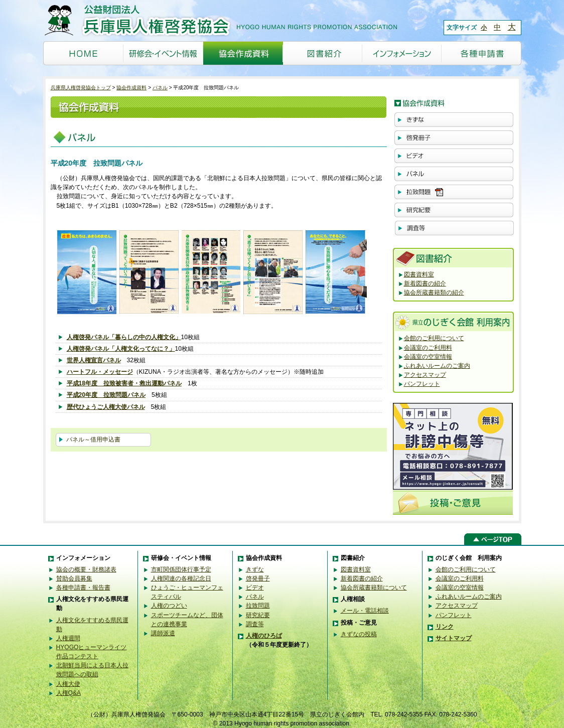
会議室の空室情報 (428, 357)
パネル (160, 88)
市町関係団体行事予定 (181, 569)
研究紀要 (258, 615)
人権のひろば (264, 636)
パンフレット (422, 384)
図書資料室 (419, 274)
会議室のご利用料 (428, 348)
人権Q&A (69, 693)
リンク (445, 627)
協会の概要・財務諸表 (86, 569)
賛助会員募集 (74, 578)
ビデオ (255, 588)
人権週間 (68, 638)
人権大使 (68, 684)
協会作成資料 (131, 88)
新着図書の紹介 (425, 283)
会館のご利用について (434, 338)
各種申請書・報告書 (83, 588)
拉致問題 (258, 606)
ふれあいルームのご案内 (437, 366)
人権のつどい (169, 606)
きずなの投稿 (359, 634)
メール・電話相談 (365, 611)
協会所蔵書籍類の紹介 (434, 293)
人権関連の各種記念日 (181, 578)
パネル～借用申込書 (93, 440)
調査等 (255, 624)
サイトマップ (454, 638)
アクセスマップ (425, 375)
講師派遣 (163, 633)
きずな (255, 569)
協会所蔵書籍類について (374, 588)
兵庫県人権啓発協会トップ (81, 88)
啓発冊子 (258, 578)
